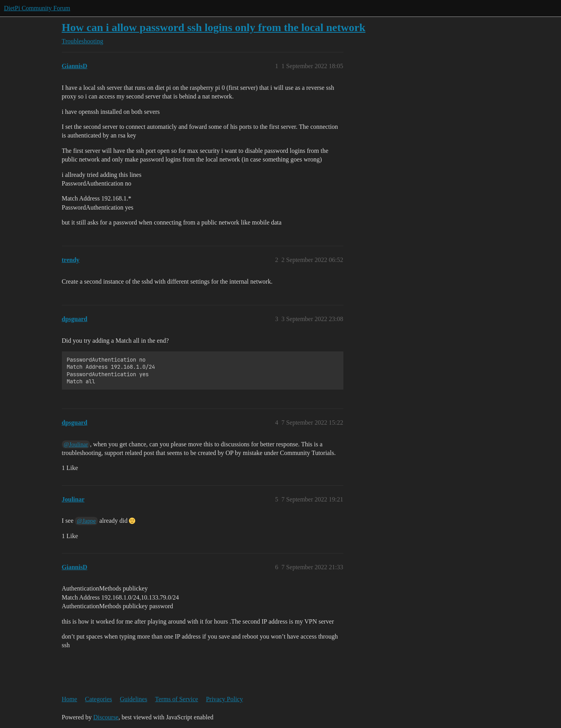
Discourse (106, 717)
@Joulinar (76, 444)
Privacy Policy (224, 699)
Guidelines (133, 699)
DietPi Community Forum (37, 8)
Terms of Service (176, 699)
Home (70, 699)
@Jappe (86, 521)
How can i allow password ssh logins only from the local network (214, 27)
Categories (99, 699)
